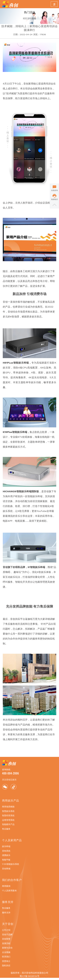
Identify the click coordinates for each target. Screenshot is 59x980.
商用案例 (6, 886)
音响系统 (6, 851)
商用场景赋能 (8, 807)
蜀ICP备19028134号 (29, 976)
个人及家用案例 (9, 891)
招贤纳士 (6, 961)
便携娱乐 (6, 855)
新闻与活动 (7, 948)
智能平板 (6, 860)
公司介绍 (6, 930)
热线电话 (54, 199)
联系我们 (6, 957)
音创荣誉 (6, 939)
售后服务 (6, 829)
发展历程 (6, 943)
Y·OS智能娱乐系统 (11, 864)
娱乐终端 (6, 846)
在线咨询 (54, 190)
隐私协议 (6, 966)
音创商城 (6, 869)
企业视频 (6, 952)
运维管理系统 (8, 820)
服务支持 (6, 913)
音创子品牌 (7, 935)
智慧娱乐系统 (8, 811)
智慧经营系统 (8, 816)
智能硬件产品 (8, 824)
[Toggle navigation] (54, 4)
